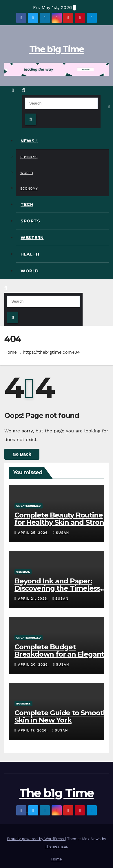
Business (29, 157)
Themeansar (56, 846)
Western (32, 238)
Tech (27, 204)
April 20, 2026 (33, 664)
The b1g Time (57, 49)
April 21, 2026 (33, 599)
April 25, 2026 (33, 533)
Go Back (22, 454)
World (27, 173)
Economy (29, 188)
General (23, 572)
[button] (24, 90)
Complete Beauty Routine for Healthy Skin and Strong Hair (62, 522)
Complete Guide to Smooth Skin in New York (61, 716)
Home (11, 352)
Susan (61, 533)
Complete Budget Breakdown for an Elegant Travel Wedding (59, 654)
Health (30, 254)
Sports (30, 221)
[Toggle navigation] (109, 107)
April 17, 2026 (33, 730)
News (28, 141)
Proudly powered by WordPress (36, 839)
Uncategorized (29, 506)
